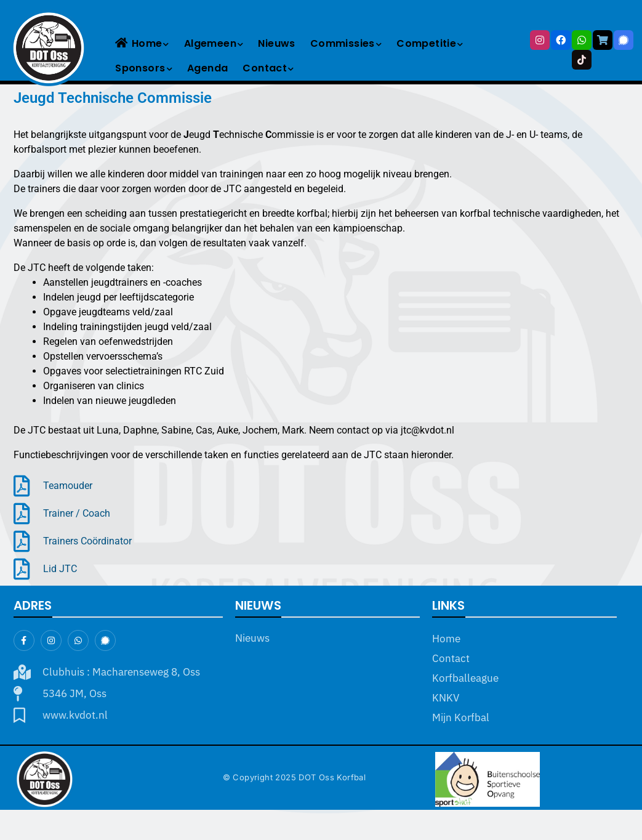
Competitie (430, 43)
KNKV (446, 698)
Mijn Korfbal (461, 717)
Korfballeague (465, 678)
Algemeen (214, 43)
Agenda (207, 68)
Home (142, 43)
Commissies (346, 43)
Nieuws (276, 43)
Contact (268, 68)
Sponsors (144, 68)
